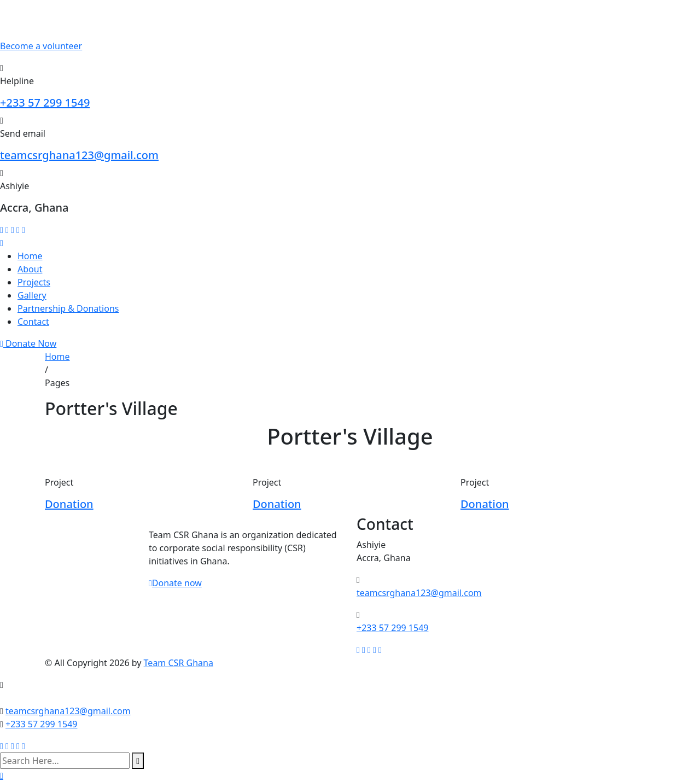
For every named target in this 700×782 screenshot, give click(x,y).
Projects (34, 282)
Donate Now (28, 343)
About (30, 269)
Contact (33, 322)
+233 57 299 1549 (45, 103)
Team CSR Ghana (179, 663)
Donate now (175, 583)
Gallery (32, 295)
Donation (69, 504)
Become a (41, 46)
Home (30, 256)
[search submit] (138, 761)
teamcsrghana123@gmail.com (79, 155)
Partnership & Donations (68, 308)
